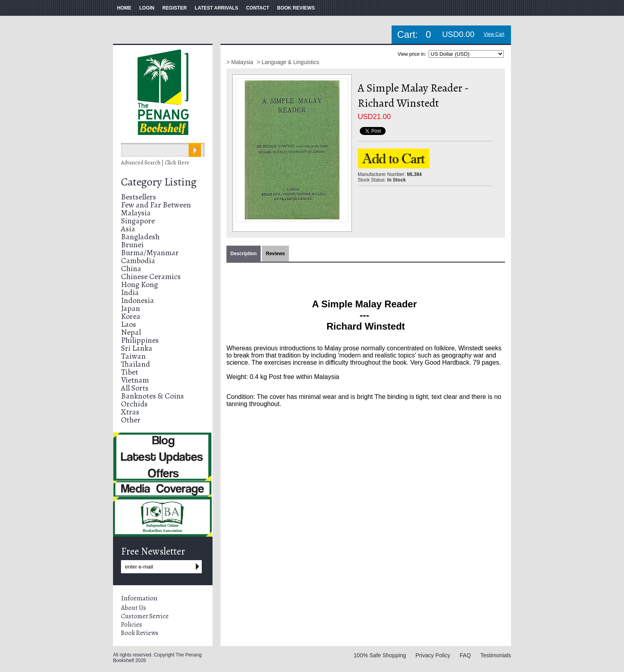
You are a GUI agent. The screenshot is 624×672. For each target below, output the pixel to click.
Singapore (138, 221)
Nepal (131, 332)
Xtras (130, 412)
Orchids (134, 404)
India (130, 292)
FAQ (465, 655)
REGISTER (175, 8)
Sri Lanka (137, 348)
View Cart (494, 34)
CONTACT (257, 8)
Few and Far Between (156, 205)
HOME (124, 8)
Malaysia (136, 213)
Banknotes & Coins (152, 396)
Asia (128, 229)
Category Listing (159, 182)
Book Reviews (140, 633)
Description (244, 254)
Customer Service (145, 616)
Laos (129, 324)
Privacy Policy (433, 655)
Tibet (130, 372)
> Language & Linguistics (288, 62)
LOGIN (147, 8)
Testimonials (496, 655)
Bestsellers (138, 197)
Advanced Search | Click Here (155, 163)
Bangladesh (140, 237)
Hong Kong (139, 284)
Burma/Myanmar (150, 253)
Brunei (132, 245)
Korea (131, 316)
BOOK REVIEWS (296, 8)
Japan (131, 308)
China (131, 269)
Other (131, 420)
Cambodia (138, 261)
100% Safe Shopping (380, 655)
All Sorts (135, 388)
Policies (132, 625)
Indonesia (137, 300)
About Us (134, 608)
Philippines (140, 340)
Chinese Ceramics (151, 276)
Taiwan (133, 356)
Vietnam (135, 380)
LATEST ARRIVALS (216, 8)
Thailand (136, 364)
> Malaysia (241, 62)
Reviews (275, 254)
